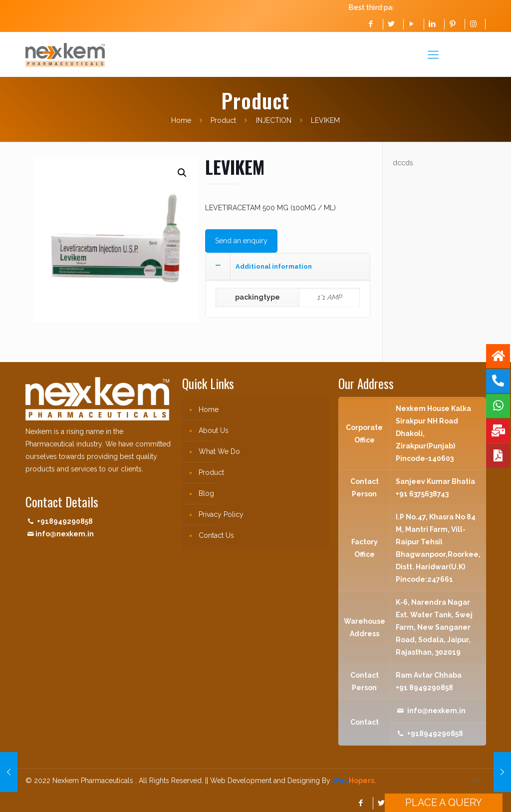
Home (181, 120)
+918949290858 (65, 521)
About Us (214, 430)
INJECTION (274, 120)
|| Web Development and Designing (261, 781)
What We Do (219, 451)
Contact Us (216, 535)
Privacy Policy (221, 514)
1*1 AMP (329, 297)
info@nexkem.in (65, 534)
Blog (206, 493)
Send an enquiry (241, 241)
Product (223, 120)
